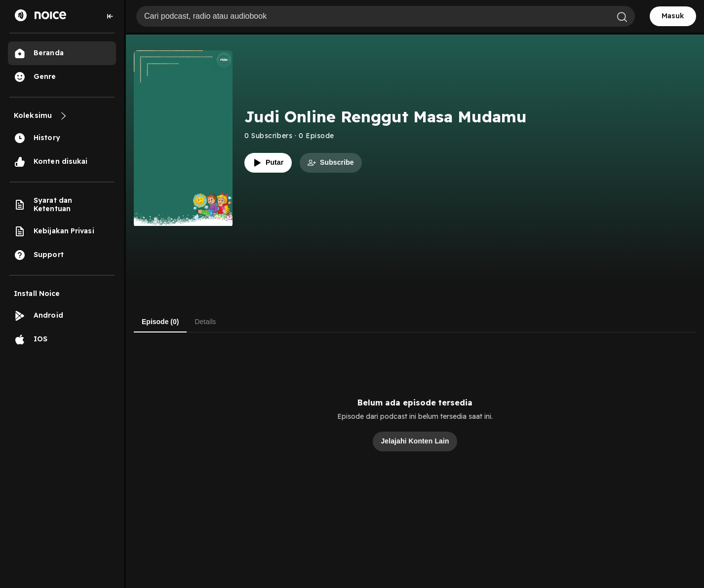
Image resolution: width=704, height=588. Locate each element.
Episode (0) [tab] (160, 322)
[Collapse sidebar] (110, 16)
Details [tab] (205, 322)
